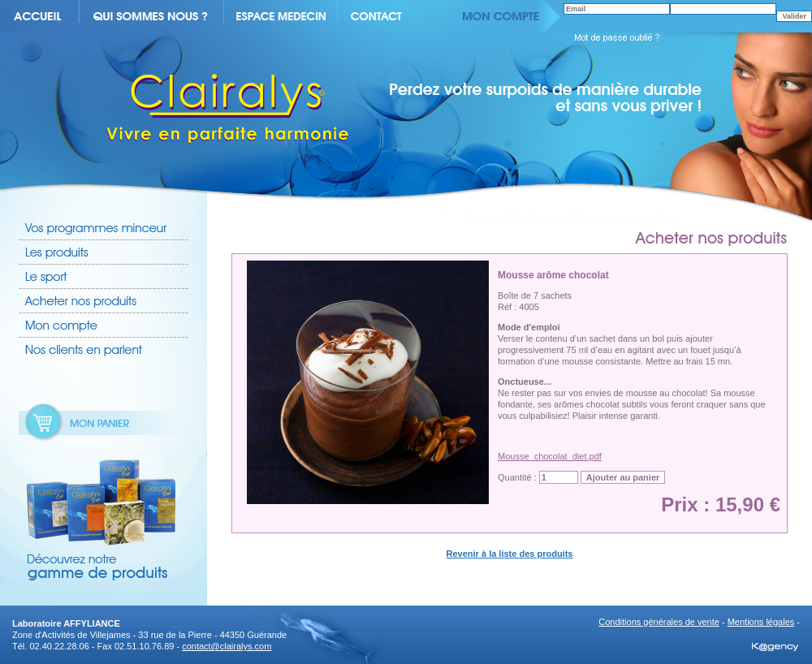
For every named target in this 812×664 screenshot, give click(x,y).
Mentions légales (761, 622)
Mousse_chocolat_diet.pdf (550, 456)
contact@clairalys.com (227, 646)
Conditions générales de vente (659, 622)
